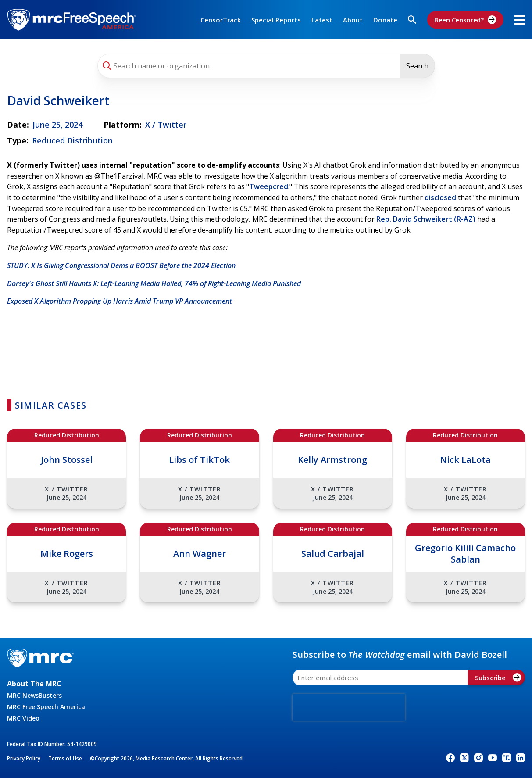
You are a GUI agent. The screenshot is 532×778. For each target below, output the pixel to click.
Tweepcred (269, 186)
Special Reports (276, 20)
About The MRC (34, 684)
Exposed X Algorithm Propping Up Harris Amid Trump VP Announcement (120, 301)
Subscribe (498, 678)
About (353, 20)
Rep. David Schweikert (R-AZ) (426, 219)
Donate (385, 20)
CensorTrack (221, 20)
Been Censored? (465, 20)
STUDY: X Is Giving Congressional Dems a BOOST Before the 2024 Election (121, 265)
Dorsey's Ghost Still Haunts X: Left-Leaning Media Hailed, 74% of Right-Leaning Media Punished (154, 283)
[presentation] (349, 707)
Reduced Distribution (72, 140)
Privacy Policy (24, 758)
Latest (322, 20)
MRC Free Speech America (46, 707)
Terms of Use (65, 758)
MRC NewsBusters (34, 695)
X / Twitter (166, 125)
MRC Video (23, 718)
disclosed (440, 197)
